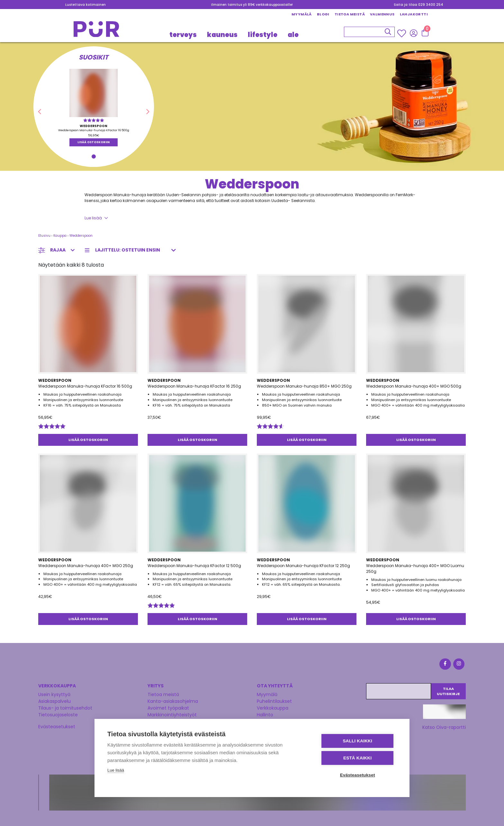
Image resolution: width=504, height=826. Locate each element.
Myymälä (302, 14)
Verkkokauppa (273, 708)
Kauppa (60, 236)
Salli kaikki (358, 741)
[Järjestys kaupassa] (132, 250)
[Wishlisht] (402, 33)
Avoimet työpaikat (168, 708)
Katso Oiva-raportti (444, 727)
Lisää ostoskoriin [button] (94, 142)
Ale (293, 35)
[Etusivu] (96, 31)
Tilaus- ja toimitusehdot (65, 708)
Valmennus (382, 14)
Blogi (323, 14)
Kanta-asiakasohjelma (173, 701)
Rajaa (58, 250)
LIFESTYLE (263, 35)
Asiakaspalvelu (54, 701)
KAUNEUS (222, 35)
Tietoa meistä (350, 14)
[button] (39, 112)
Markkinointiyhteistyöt (172, 715)
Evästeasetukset (57, 727)
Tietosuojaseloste (58, 715)
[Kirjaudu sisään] (414, 33)
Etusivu (44, 236)
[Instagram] (458, 665)
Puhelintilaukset (274, 701)
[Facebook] (445, 665)
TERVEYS (183, 35)
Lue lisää (93, 218)
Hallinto (265, 715)
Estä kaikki (358, 758)
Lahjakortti (414, 14)
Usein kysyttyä (54, 694)
